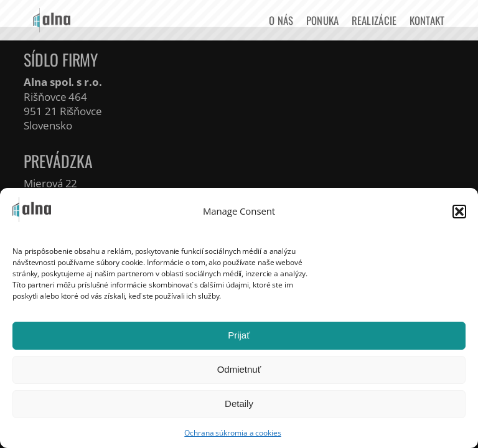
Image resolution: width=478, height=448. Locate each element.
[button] (459, 212)
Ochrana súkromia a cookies (232, 433)
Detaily (239, 404)
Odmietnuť (239, 369)
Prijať (239, 335)
